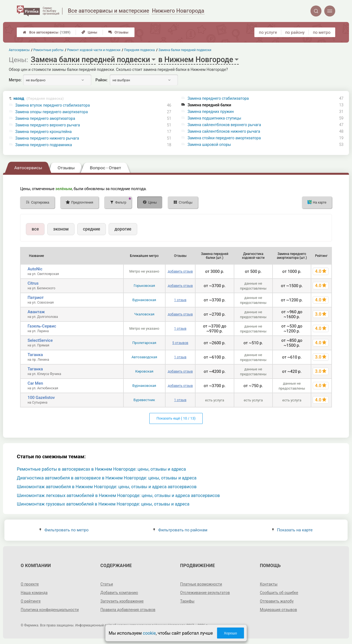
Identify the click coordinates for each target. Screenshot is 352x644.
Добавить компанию (119, 593)
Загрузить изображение (122, 601)
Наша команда (34, 593)
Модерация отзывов (278, 610)
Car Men (35, 383)
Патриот (36, 298)
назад (39, 98)
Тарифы (187, 601)
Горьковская (144, 286)
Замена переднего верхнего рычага (48, 125)
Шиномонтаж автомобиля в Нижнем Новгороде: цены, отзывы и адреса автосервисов (107, 487)
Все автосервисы (47, 32)
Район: (101, 80)
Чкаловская (144, 314)
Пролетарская (144, 343)
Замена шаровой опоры (209, 145)
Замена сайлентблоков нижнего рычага (224, 131)
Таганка (35, 355)
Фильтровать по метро (64, 530)
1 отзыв (180, 300)
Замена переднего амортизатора (45, 118)
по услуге (268, 32)
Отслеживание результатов (205, 593)
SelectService (40, 340)
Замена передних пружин (211, 112)
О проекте (30, 584)
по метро (322, 32)
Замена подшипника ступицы (214, 118)
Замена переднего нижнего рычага (47, 138)
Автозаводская (144, 357)
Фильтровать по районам (180, 530)
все (35, 229)
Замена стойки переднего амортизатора (224, 138)
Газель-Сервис (42, 326)
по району (295, 32)
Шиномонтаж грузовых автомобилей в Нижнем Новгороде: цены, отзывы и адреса (103, 504)
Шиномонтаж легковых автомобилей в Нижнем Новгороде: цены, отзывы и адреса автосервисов (118, 496)
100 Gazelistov (41, 398)
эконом (61, 229)
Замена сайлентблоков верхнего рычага (224, 125)
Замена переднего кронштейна (44, 132)
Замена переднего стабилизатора (218, 98)
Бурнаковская (144, 300)
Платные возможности (201, 584)
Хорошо (230, 633)
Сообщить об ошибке (279, 593)
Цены (89, 32)
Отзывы (118, 32)
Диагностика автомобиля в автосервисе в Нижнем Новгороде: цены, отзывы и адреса (107, 478)
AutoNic (35, 269)
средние (92, 229)
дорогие (123, 229)
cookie (149, 633)
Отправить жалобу (277, 601)
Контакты (269, 584)
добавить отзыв (180, 271)
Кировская (144, 371)
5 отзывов (180, 343)
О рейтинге (31, 601)
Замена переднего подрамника (44, 145)
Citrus (33, 283)
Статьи (107, 584)
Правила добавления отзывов (128, 610)
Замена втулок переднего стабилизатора (53, 105)
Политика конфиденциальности (50, 610)
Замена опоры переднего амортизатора (52, 112)
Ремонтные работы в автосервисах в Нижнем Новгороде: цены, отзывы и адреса (101, 469)
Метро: (15, 80)
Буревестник (144, 400)
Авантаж (36, 312)
